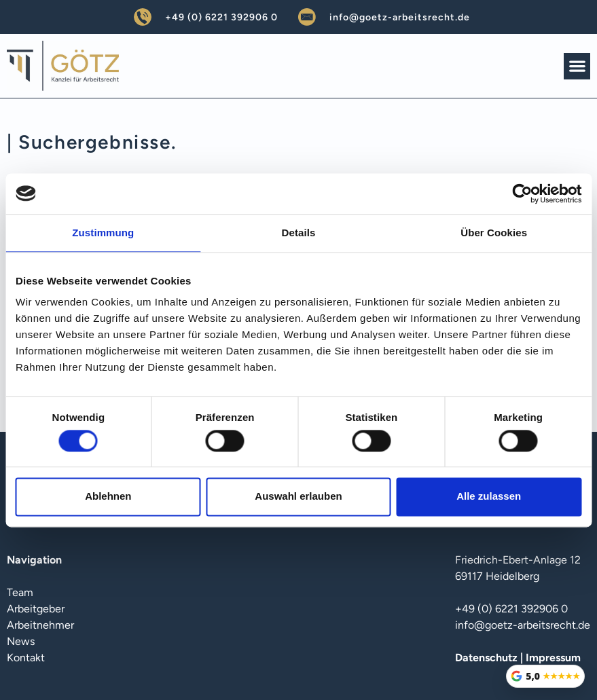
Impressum (553, 658)
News (21, 641)
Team (20, 592)
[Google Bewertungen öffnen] (545, 676)
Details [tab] (299, 233)
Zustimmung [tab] (103, 233)
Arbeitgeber (36, 609)
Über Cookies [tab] (494, 233)
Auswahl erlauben (298, 497)
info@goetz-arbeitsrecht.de (400, 17)
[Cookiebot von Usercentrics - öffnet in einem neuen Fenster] (522, 194)
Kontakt (26, 658)
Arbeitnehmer (40, 625)
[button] (577, 66)
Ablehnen (108, 497)
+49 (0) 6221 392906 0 (221, 17)
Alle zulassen (489, 497)
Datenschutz (486, 658)
